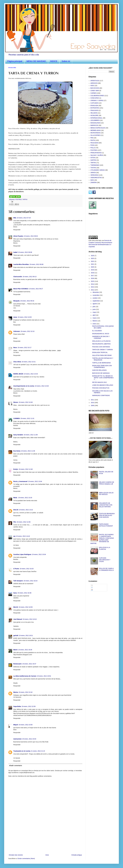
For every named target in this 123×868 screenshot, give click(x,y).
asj (14, 536)
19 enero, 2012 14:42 (23, 536)
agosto (95, 304)
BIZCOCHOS (95, 88)
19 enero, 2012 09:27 (36, 289)
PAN (92, 138)
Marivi (15, 650)
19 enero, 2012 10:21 (29, 362)
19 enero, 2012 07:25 (24, 218)
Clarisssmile (18, 277)
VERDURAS (95, 175)
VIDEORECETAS (96, 178)
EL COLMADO (97, 331)
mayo (95, 312)
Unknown (17, 331)
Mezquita (16, 301)
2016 (93, 278)
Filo (15, 522)
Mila (15, 218)
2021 (93, 264)
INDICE (54, 61)
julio (94, 307)
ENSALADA (94, 105)
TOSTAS (93, 168)
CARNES (94, 93)
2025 (93, 256)
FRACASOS (94, 110)
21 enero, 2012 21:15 (38, 751)
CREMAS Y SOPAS (97, 100)
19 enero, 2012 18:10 (30, 619)
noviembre (96, 295)
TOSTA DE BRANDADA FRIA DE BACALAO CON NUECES (107, 515)
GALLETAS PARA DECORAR (102, 355)
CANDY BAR (95, 91)
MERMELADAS (96, 130)
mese (15, 317)
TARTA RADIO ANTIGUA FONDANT (106, 525)
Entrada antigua (77, 855)
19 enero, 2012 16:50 (26, 607)
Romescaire (17, 664)
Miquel (16, 725)
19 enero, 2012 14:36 (24, 522)
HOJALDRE (94, 115)
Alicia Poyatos (18, 236)
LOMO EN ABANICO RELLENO (103, 385)
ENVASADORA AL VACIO (101, 334)
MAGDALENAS (96, 123)
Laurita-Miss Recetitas (21, 264)
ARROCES (94, 83)
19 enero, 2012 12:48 (26, 469)
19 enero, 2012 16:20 (27, 569)
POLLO (93, 148)
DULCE (16, 510)
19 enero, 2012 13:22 (26, 510)
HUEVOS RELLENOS (99, 370)
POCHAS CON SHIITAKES (101, 347)
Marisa (16, 692)
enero (95, 324)
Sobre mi (66, 61)
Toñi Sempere (18, 581)
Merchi (16, 607)
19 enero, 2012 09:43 (27, 301)
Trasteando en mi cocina (22, 751)
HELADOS (94, 113)
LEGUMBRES (95, 120)
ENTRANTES (95, 108)
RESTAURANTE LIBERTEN (101, 344)
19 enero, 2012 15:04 (39, 554)
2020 (93, 267)
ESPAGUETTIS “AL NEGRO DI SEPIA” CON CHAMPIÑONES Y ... (103, 378)
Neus (15, 348)
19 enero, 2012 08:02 (31, 236)
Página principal (15, 61)
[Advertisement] (45, 838)
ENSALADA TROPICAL (100, 352)
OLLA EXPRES (95, 135)
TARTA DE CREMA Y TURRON (102, 350)
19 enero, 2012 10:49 (26, 402)
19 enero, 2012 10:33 (31, 374)
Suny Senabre (18, 435)
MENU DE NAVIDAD (36, 61)
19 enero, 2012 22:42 (25, 692)
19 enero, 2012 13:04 (35, 481)
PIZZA (93, 145)
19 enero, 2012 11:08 (31, 435)
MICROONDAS (95, 133)
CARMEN (17, 418)
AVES (92, 86)
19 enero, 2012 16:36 (24, 593)
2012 (93, 290)
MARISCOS (94, 125)
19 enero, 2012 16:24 (30, 581)
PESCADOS (95, 143)
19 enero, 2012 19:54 (44, 676)
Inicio (47, 855)
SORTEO (94, 160)
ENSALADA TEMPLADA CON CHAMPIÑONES (102, 366)
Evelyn (16, 469)
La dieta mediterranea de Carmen (25, 676)
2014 (93, 284)
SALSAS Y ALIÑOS (97, 155)
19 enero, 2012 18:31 (26, 635)
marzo (95, 318)
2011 (93, 400)
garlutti (16, 635)
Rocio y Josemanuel (20, 481)
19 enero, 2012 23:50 (25, 725)
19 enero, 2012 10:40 (42, 386)
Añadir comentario (16, 766)
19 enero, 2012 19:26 (25, 650)
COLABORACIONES (97, 96)
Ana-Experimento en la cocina (24, 386)
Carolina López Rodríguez (22, 554)
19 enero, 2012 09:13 (30, 277)
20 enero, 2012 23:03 (29, 739)
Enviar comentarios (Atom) (26, 858)
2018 (93, 273)
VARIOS (93, 173)
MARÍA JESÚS (18, 374)
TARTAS (25, 200)
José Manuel (18, 619)
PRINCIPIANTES (96, 153)
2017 (93, 276)
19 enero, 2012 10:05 (25, 317)
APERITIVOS (95, 81)
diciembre (96, 292)
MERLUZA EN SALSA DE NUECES (106, 494)
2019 (93, 270)
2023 (93, 258)
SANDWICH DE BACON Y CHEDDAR (101, 337)
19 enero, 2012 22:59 (29, 706)
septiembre (96, 301)
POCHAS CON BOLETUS (101, 388)
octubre (95, 298)
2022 (93, 261)
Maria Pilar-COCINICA (21, 289)
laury (15, 593)
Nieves (16, 402)
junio (94, 309)
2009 (93, 405)
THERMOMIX (95, 165)
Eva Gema (17, 451)
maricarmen (17, 739)
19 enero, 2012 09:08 (25, 252)
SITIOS (93, 158)
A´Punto (16, 569)
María (15, 498)
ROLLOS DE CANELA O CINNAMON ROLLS (106, 569)
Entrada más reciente (16, 855)
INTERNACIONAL (96, 118)
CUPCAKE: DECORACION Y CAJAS (105, 560)
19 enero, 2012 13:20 (25, 498)
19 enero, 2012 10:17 (24, 348)
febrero (95, 321)
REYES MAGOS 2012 (99, 382)
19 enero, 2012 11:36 (28, 451)
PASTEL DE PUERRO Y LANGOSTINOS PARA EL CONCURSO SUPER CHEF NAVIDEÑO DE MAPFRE (102, 539)
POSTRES (19, 200)
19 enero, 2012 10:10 (27, 331)
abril (94, 315)
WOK (92, 180)
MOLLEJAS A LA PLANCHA (101, 341)
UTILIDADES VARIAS (98, 170)
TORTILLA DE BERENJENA (101, 363)
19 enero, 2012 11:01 (27, 418)
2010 (93, 403)
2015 (93, 281)
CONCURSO (95, 98)
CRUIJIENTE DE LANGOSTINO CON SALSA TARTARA (106, 505)
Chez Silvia (17, 362)
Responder (17, 230)
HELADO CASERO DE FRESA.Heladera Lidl (107, 483)
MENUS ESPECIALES (98, 128)
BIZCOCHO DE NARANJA (101, 373)
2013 (93, 287)
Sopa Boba (17, 706)
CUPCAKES (94, 103)
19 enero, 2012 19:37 (29, 664)
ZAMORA (94, 182)
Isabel (15, 252)
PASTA (93, 140)
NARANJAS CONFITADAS (101, 395)
